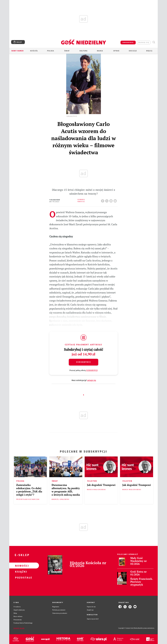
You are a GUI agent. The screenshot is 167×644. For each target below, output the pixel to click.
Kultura (83, 51)
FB (103, 200)
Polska (51, 51)
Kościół (34, 51)
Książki (20, 572)
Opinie (116, 51)
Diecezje (133, 51)
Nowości (20, 566)
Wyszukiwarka (154, 42)
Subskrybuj (83, 362)
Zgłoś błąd (19, 628)
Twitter (107, 200)
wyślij (116, 200)
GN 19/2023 (54, 202)
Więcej (149, 51)
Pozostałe (20, 577)
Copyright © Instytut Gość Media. (128, 628)
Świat (67, 51)
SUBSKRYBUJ (128, 42)
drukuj (111, 200)
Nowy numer (18, 51)
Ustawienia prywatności (60, 613)
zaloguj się (144, 42)
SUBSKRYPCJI (92, 370)
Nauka (100, 51)
